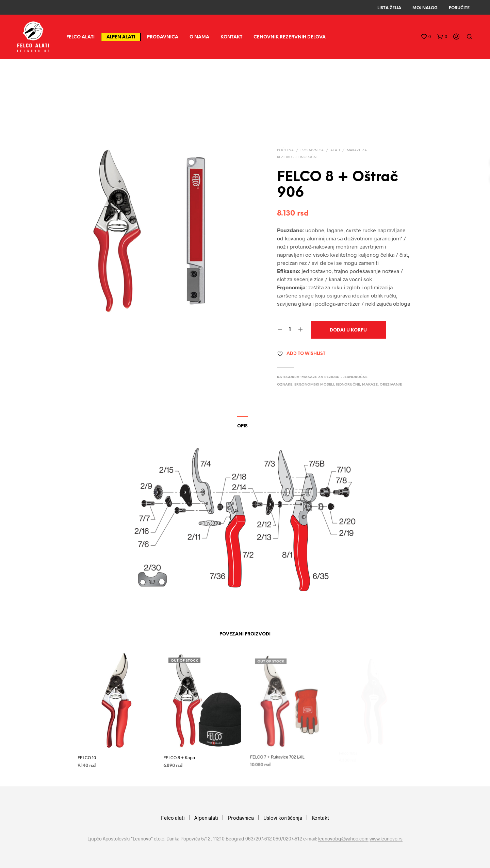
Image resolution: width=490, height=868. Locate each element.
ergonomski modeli (314, 385)
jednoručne (348, 385)
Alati (335, 150)
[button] (426, 37)
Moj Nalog (425, 8)
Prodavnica (163, 37)
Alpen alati (121, 37)
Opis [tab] (242, 426)
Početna (285, 150)
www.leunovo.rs (386, 839)
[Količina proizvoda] (290, 330)
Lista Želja (389, 8)
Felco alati (80, 37)
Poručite (459, 8)
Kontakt (231, 37)
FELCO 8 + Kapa (181, 755)
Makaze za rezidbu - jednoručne (334, 377)
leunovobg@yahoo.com (343, 839)
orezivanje (391, 385)
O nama (199, 37)
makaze (370, 385)
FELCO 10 (87, 758)
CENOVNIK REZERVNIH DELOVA (290, 37)
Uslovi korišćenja (283, 818)
